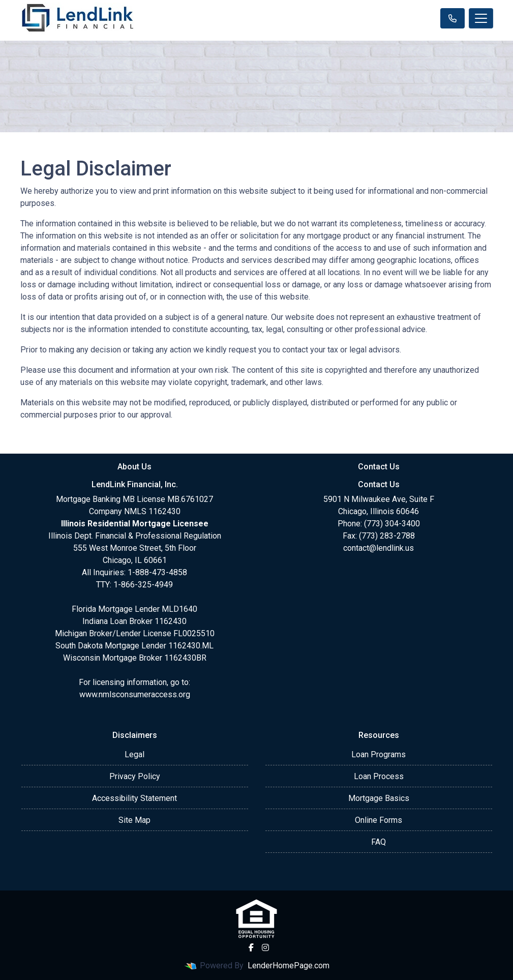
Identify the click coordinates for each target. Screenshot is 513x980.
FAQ (379, 842)
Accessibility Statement (134, 798)
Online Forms (379, 820)
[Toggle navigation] (481, 18)
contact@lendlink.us (379, 548)
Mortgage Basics (379, 798)
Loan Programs (379, 754)
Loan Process (379, 776)
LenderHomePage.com (289, 966)
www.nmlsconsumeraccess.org (135, 694)
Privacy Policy (135, 776)
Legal (134, 754)
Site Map (134, 820)
